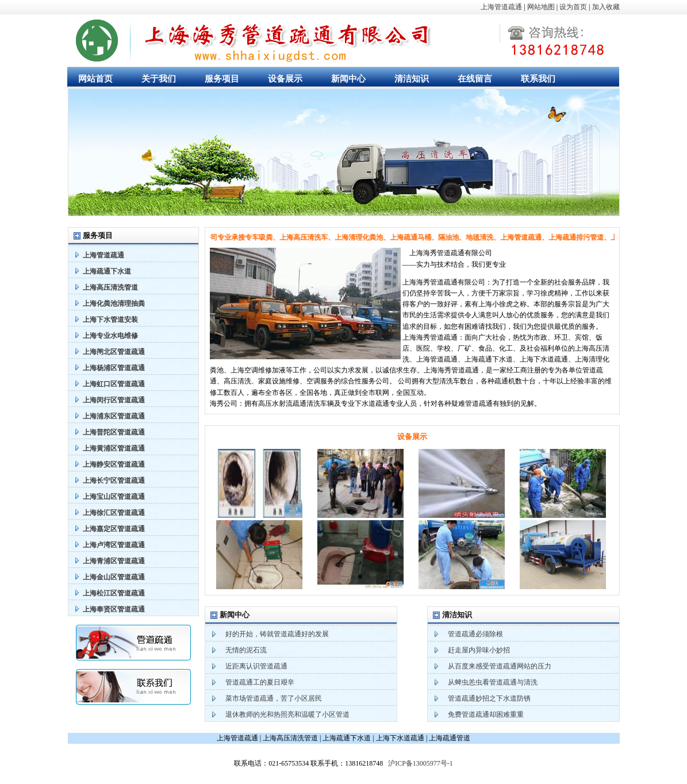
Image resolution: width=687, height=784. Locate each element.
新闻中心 (348, 79)
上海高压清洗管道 (110, 287)
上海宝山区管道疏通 (114, 497)
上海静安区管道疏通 (114, 464)
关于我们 (159, 79)
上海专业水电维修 (110, 336)
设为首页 (573, 7)
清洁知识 (412, 79)
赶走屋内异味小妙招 (479, 650)
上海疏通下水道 (107, 271)
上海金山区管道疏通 (114, 577)
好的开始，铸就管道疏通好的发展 (277, 634)
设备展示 (285, 79)
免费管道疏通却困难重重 (486, 714)
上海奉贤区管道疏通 (114, 609)
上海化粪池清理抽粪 (114, 303)
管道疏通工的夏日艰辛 (260, 682)
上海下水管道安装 (110, 320)
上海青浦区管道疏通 (114, 561)
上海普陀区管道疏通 (114, 432)
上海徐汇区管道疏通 (114, 513)
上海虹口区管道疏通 (114, 384)
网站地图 (541, 7)
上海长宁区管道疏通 (114, 481)
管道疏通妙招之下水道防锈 (489, 698)
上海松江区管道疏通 (114, 593)
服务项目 (222, 79)
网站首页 (95, 79)
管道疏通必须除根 (475, 634)
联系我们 (538, 79)
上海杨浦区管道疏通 (114, 368)
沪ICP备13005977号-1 (421, 763)
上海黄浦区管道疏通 (114, 448)
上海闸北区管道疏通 (114, 352)
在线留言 (475, 79)
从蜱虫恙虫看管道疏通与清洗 (493, 682)
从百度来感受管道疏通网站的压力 (500, 666)
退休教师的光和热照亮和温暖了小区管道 (287, 714)
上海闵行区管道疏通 (114, 400)
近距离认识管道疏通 (256, 666)
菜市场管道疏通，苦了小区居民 (274, 698)
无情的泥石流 (246, 650)
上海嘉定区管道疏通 (114, 529)
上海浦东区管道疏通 (114, 416)
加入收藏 (606, 7)
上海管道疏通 (501, 7)
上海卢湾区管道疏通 (114, 545)
